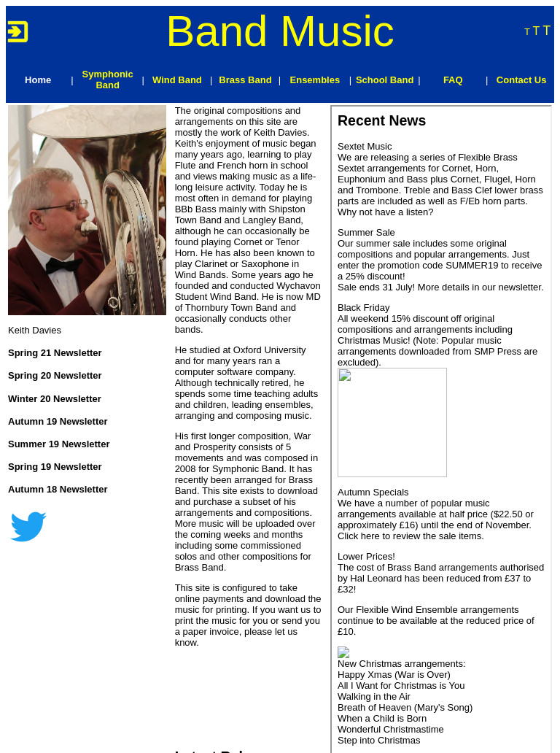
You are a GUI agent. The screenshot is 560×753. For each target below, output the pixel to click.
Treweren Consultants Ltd (161, 740)
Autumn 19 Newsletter (58, 421)
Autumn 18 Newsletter (58, 489)
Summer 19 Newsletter (59, 444)
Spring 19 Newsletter (55, 467)
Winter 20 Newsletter (55, 399)
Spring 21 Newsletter (55, 353)
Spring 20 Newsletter (55, 375)
